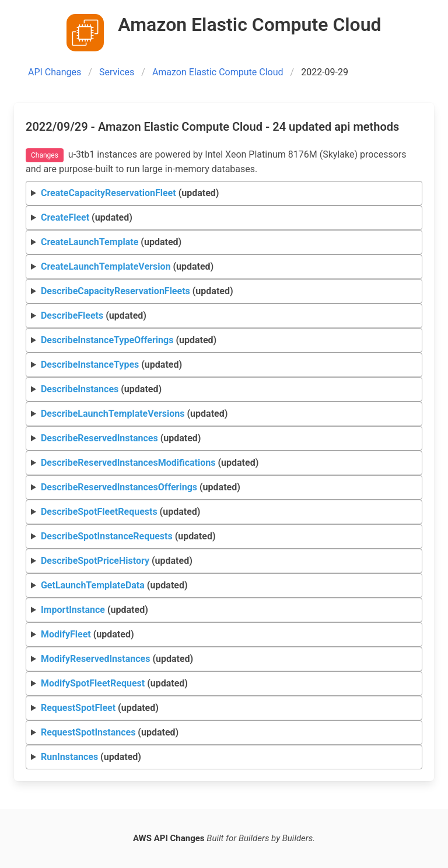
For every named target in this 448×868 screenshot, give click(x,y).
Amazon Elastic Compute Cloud (218, 72)
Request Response (224, 194)
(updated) (130, 193)
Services (117, 72)
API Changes (55, 72)
